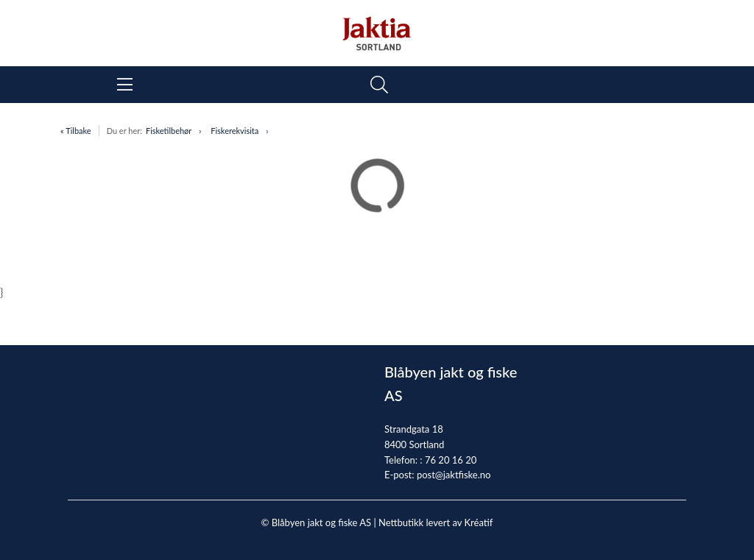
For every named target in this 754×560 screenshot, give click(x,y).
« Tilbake (76, 131)
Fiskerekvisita (235, 131)
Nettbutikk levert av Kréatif (436, 522)
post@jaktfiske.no (454, 475)
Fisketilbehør (169, 131)
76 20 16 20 (451, 460)
